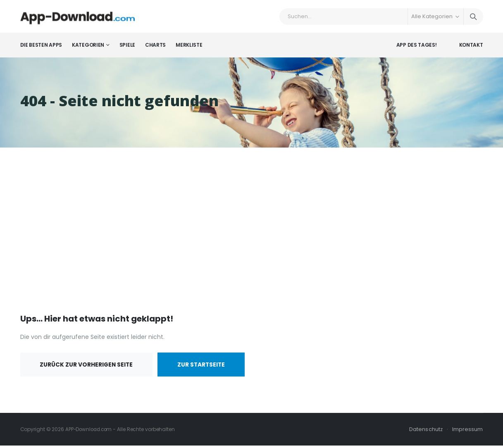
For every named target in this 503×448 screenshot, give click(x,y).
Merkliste (189, 47)
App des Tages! (417, 47)
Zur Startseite (205, 367)
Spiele (127, 47)
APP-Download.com (90, 432)
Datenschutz (426, 432)
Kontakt (471, 47)
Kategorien (88, 47)
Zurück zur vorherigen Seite (88, 367)
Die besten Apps (41, 47)
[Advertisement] (252, 233)
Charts (155, 47)
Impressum (468, 432)
